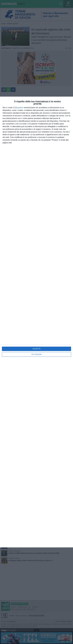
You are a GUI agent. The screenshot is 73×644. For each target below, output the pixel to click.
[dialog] (36, 322)
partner (20, 108)
